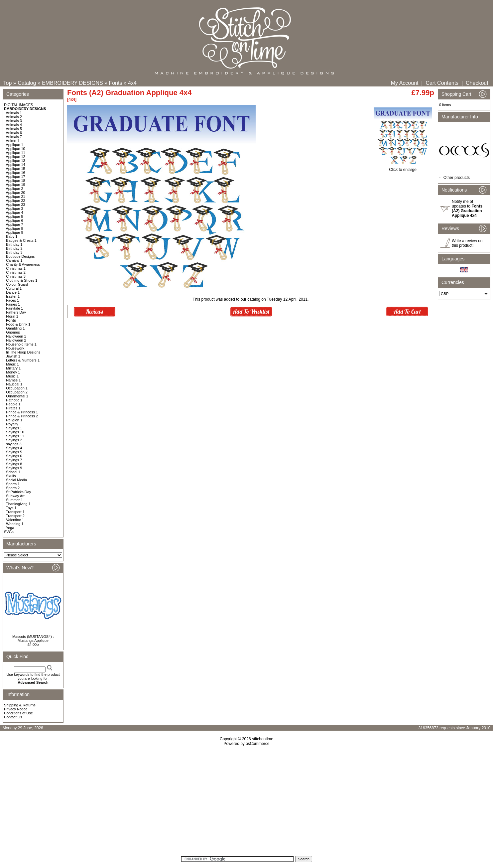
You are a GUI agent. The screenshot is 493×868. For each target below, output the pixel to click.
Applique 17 (16, 177)
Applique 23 (16, 205)
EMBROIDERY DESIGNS (72, 83)
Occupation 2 (17, 392)
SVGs (9, 532)
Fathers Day (16, 312)
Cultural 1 (14, 288)
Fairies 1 (13, 304)
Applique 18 (16, 181)
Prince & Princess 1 (22, 412)
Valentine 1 (15, 520)
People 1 (13, 404)
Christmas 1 (16, 268)
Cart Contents (442, 83)
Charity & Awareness (23, 264)
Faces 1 (12, 300)
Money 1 (13, 372)
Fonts (115, 83)
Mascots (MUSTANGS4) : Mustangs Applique (33, 639)
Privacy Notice (16, 709)
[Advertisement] (247, 803)
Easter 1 (13, 296)
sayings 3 (14, 444)
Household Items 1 (21, 344)
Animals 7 (14, 137)
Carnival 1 (14, 260)
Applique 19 (16, 185)
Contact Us (13, 717)
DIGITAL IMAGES (18, 105)
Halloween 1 (16, 336)
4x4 (132, 83)
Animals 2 (14, 117)
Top (8, 83)
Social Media (16, 480)
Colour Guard (17, 284)
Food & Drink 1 (18, 324)
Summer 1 (14, 500)
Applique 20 (16, 193)
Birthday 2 (14, 248)
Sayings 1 (14, 428)
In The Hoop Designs (23, 352)
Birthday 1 (14, 244)
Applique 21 (16, 197)
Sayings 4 (14, 448)
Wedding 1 (15, 524)
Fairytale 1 (14, 308)
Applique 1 (15, 145)
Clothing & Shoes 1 (22, 280)
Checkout (477, 83)
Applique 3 (15, 209)
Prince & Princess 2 (22, 416)
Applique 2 (15, 189)
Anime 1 (13, 141)
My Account (405, 83)
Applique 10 (16, 149)
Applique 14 (16, 165)
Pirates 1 (13, 408)
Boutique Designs (20, 256)
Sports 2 (13, 488)
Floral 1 (12, 316)
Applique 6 (15, 220)
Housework (15, 348)
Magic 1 (12, 364)
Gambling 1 (15, 328)
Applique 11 (16, 153)
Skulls (11, 476)
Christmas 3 (16, 276)
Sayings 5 (14, 452)
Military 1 (13, 368)
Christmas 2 (16, 272)
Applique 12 (16, 157)
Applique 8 (15, 228)
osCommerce (257, 744)
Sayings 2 (14, 440)
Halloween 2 (16, 340)
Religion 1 (14, 420)
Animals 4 (14, 125)
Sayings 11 (15, 436)
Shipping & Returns (20, 705)
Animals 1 (14, 113)
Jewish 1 (13, 356)
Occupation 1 (17, 388)
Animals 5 (14, 129)
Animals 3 (14, 121)
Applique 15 (16, 169)
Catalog (27, 83)
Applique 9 (15, 232)
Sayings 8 (14, 464)
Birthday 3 (14, 252)
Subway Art (15, 496)
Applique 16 (16, 173)
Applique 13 (16, 161)
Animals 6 (14, 133)
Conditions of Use (18, 713)
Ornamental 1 (17, 396)
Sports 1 (13, 484)
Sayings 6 (14, 456)
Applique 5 (15, 217)
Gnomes (13, 332)
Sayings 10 (15, 432)
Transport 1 (15, 512)
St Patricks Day (18, 492)
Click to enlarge (403, 168)
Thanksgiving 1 (18, 504)
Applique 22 (16, 201)
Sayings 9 (14, 468)
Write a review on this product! (467, 243)
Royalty (12, 424)
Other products (457, 178)
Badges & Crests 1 (21, 240)
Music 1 (12, 376)
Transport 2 (15, 516)
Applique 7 (15, 224)
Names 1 (13, 380)
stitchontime (263, 739)
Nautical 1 (14, 384)
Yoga (10, 528)
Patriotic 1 (14, 400)
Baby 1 (12, 236)
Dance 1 (13, 292)
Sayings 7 (14, 460)
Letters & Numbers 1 (23, 360)
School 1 (13, 472)
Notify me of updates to (467, 209)
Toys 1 (11, 508)
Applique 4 (15, 213)
